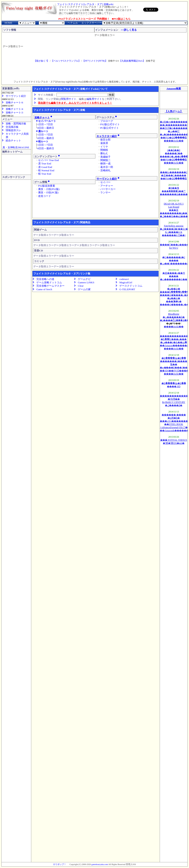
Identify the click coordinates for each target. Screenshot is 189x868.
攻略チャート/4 (14, 109)
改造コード (45, 196)
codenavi (124, 279)
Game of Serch (44, 289)
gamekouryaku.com (100, 864)
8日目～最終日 (46, 128)
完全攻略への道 (45, 279)
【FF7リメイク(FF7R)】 (95, 61)
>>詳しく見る (129, 30)
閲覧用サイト (69, 99)
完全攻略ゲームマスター (50, 286)
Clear (81, 286)
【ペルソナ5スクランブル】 (66, 61)
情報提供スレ (13, 130)
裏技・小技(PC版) (48, 192)
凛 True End (45, 164)
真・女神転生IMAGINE (16, 147)
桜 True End (45, 174)
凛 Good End (45, 167)
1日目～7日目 (45, 124)
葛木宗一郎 (107, 167)
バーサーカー (108, 189)
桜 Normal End (46, 170)
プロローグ (107, 121)
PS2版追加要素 (47, 186)
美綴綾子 (105, 157)
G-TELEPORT (127, 289)
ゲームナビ (84, 279)
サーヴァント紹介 (16, 96)
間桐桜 (104, 150)
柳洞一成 (105, 164)
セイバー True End (48, 160)
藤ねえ (104, 153)
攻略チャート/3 (14, 113)
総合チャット (13, 140)
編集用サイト (94, 99)
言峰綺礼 (105, 170)
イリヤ (104, 147)
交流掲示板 (12, 127)
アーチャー (107, 186)
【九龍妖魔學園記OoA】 (132, 61)
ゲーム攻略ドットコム (49, 282)
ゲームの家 (84, 289)
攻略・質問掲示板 (16, 124)
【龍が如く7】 (41, 61)
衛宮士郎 (105, 140)
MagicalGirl (126, 282)
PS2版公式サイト (110, 124)
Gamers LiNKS (86, 282)
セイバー (105, 182)
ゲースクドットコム (131, 286)
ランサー (105, 192)
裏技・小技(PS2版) (49, 189)
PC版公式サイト (110, 128)
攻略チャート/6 (14, 102)
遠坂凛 (104, 143)
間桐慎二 (105, 160)
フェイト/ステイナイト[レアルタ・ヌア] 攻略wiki (85, 4)
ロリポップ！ (60, 864)
